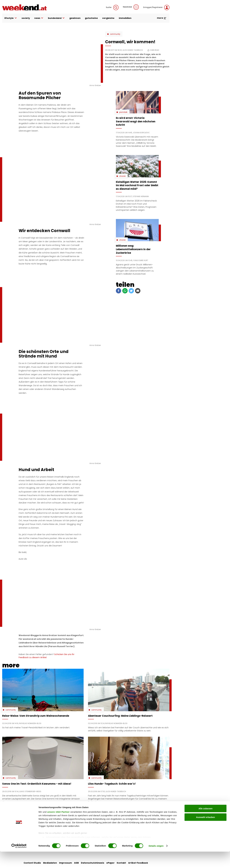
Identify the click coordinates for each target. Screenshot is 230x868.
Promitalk (123, 112)
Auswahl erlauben (206, 834)
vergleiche (108, 18)
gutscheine (91, 18)
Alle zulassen (205, 825)
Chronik (122, 176)
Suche (112, 8)
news (39, 18)
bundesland (56, 18)
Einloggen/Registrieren (156, 8)
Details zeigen (156, 862)
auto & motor (67, 817)
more (162, 18)
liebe (90, 817)
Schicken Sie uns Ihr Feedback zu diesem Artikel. (46, 656)
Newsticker (131, 7)
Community (115, 34)
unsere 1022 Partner (58, 828)
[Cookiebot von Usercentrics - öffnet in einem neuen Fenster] (19, 862)
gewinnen (75, 18)
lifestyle (11, 18)
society (26, 18)
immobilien (125, 18)
